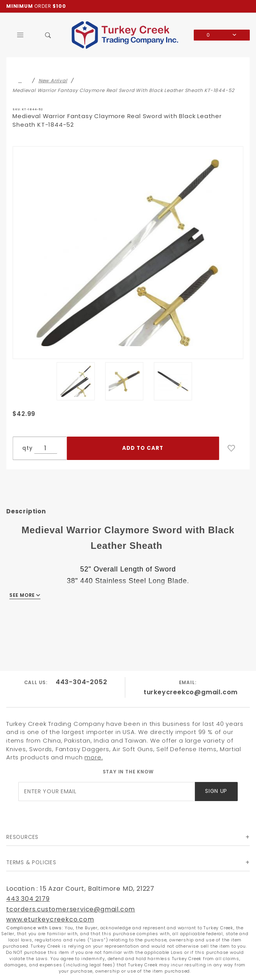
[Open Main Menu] (20, 35)
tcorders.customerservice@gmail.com (71, 909)
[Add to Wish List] (231, 448)
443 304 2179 (28, 899)
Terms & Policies (31, 862)
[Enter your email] (107, 792)
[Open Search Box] (48, 35)
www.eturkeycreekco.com (50, 919)
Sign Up (216, 791)
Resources (22, 837)
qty (27, 448)
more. (94, 757)
